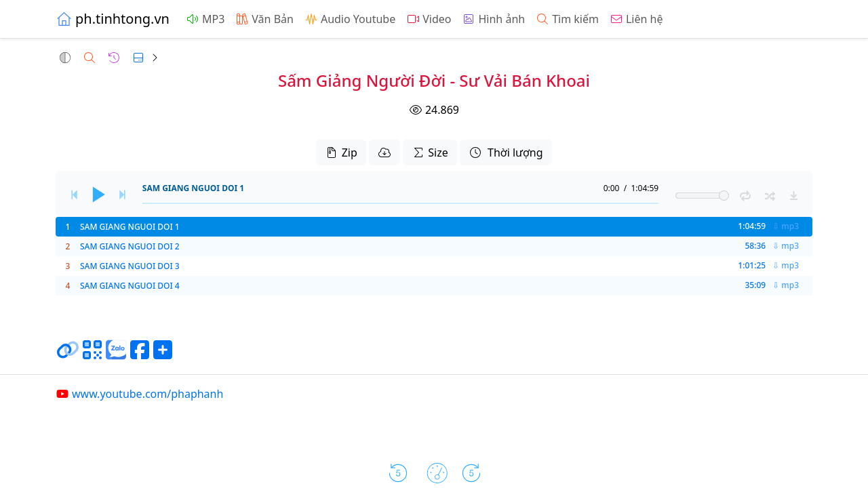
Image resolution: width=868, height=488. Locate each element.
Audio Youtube (350, 19)
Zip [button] (341, 152)
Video (429, 19)
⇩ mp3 (786, 226)
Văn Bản (264, 19)
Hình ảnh (493, 19)
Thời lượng (506, 152)
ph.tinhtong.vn (113, 19)
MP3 (205, 19)
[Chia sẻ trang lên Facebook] (140, 355)
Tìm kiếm (567, 19)
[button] (65, 58)
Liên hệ (636, 19)
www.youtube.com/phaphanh (139, 394)
